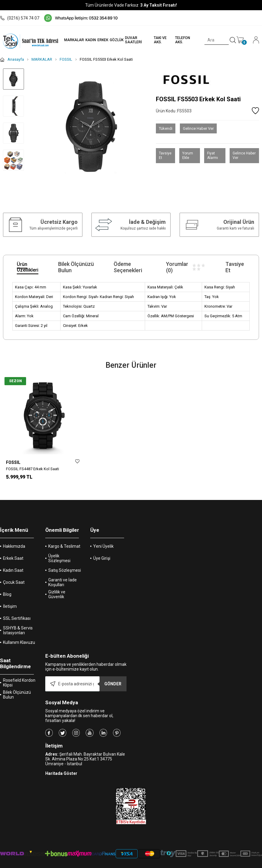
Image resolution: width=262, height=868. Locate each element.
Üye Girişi (102, 553)
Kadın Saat (13, 565)
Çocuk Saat (14, 577)
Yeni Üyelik (103, 541)
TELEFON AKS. (183, 40)
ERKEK (102, 40)
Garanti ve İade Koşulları (63, 577)
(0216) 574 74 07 (20, 18)
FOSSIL (13, 462)
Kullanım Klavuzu (19, 637)
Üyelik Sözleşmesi (59, 553)
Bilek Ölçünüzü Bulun (17, 690)
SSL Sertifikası (17, 613)
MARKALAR (73, 40)
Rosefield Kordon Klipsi (19, 678)
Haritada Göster (61, 768)
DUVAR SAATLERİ (133, 40)
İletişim (10, 601)
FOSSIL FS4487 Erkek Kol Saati (33, 469)
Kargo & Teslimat (64, 541)
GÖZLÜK (116, 40)
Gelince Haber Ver (198, 128)
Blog (7, 589)
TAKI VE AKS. (160, 40)
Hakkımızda (14, 541)
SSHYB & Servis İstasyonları (18, 625)
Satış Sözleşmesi (65, 565)
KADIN (90, 40)
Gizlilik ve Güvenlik (57, 589)
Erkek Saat (13, 553)
